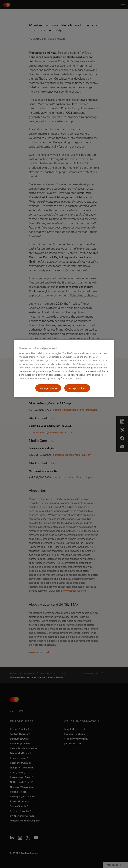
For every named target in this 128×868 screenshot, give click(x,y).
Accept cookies (77, 388)
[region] (64, 368)
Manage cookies (48, 388)
